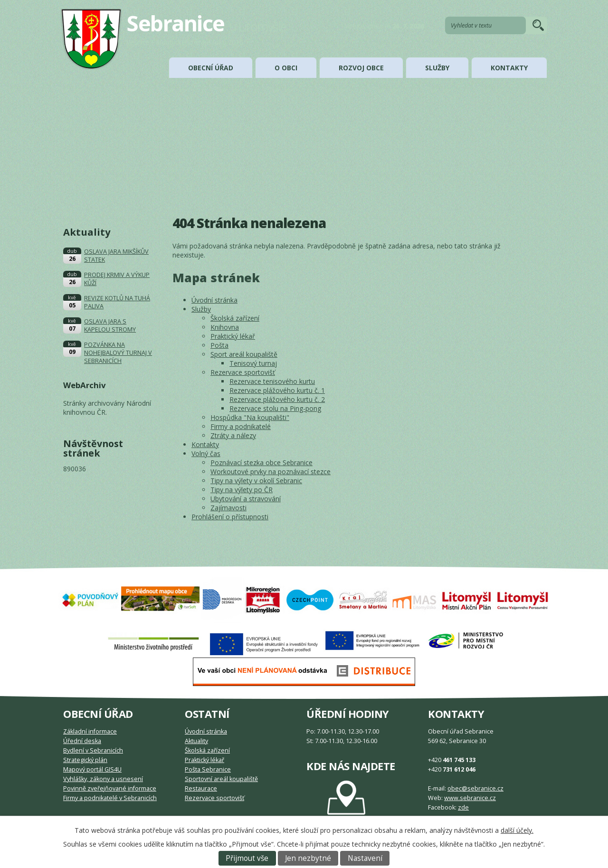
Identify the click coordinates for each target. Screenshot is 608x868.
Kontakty (509, 68)
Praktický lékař (233, 336)
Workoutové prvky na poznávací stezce (271, 472)
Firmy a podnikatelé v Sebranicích (110, 798)
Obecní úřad (211, 68)
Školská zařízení (235, 318)
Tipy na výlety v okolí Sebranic (256, 481)
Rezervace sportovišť (243, 372)
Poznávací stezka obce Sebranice (261, 463)
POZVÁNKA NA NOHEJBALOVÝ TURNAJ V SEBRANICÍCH (118, 353)
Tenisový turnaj (253, 363)
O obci (286, 68)
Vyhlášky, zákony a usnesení (103, 779)
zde (463, 807)
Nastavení (365, 858)
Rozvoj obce (361, 68)
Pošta (219, 345)
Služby (437, 68)
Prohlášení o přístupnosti (230, 517)
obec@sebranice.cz (475, 788)
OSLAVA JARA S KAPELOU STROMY (110, 325)
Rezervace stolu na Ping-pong (275, 408)
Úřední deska (82, 741)
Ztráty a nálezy (233, 435)
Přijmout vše (247, 858)
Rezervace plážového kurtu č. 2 (277, 399)
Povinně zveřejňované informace (110, 788)
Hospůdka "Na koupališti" (250, 417)
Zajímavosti (228, 508)
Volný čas (206, 453)
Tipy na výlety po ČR (242, 490)
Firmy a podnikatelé (241, 426)
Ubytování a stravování (246, 499)
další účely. (517, 830)
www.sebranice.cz (470, 798)
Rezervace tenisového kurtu (272, 381)
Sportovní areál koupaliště (221, 779)
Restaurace (201, 788)
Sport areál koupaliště (244, 354)
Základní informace (90, 731)
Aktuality (196, 741)
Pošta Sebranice (208, 769)
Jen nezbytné (308, 858)
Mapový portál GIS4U (92, 769)
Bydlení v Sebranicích (93, 750)
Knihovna (225, 327)
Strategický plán (85, 760)
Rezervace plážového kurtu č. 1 (277, 390)
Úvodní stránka (214, 300)
